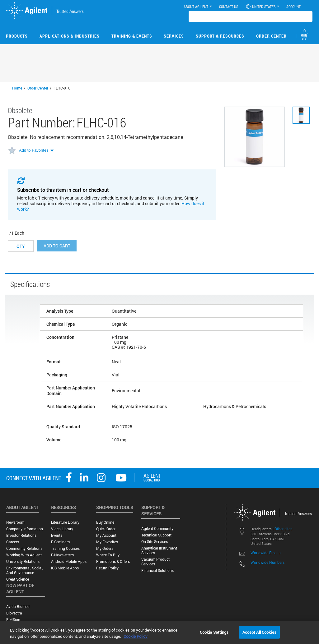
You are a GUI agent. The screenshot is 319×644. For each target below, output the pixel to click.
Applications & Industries (70, 36)
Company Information (25, 529)
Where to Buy (108, 555)
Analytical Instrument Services (159, 550)
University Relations (23, 561)
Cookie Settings (214, 632)
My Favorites (107, 542)
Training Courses (65, 548)
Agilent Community (157, 529)
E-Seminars (60, 542)
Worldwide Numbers (267, 562)
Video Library (62, 529)
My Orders (105, 548)
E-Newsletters (62, 555)
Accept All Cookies (259, 632)
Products (17, 36)
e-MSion (13, 620)
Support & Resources (220, 36)
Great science (18, 579)
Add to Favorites (34, 150)
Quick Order (106, 529)
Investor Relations (21, 535)
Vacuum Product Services (155, 562)
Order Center (271, 36)
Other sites (283, 529)
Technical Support (156, 535)
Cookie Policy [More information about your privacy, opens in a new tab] (136, 636)
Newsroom (15, 522)
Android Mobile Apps (69, 561)
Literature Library (65, 522)
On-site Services (155, 542)
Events (57, 535)
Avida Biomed (18, 607)
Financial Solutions (157, 570)
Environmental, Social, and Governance (25, 570)
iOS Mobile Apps (65, 568)
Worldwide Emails (265, 553)
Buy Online (105, 522)
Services (174, 36)
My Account (106, 535)
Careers (13, 542)
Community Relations (24, 548)
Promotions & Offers (113, 561)
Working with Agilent (24, 555)
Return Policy (107, 568)
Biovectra (14, 613)
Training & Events (132, 36)
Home (17, 88)
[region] (159, 632)
